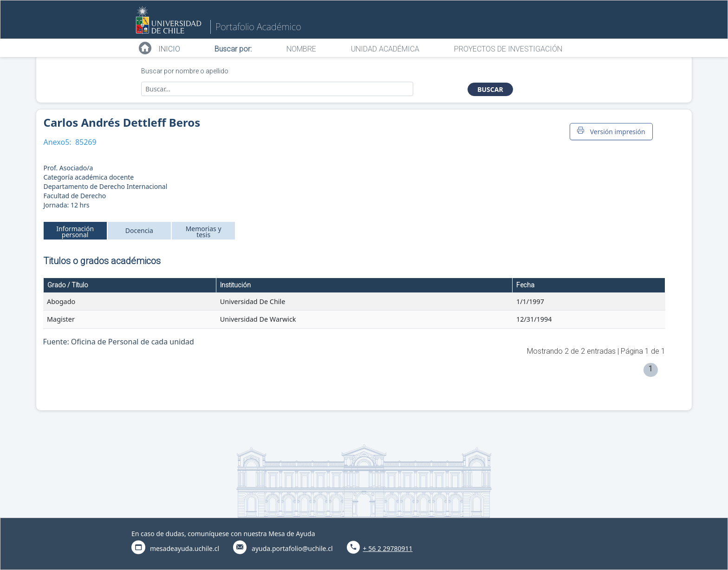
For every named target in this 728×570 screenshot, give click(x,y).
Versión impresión (611, 131)
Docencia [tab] (139, 230)
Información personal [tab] (75, 232)
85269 (86, 142)
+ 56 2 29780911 (388, 548)
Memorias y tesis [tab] (204, 232)
